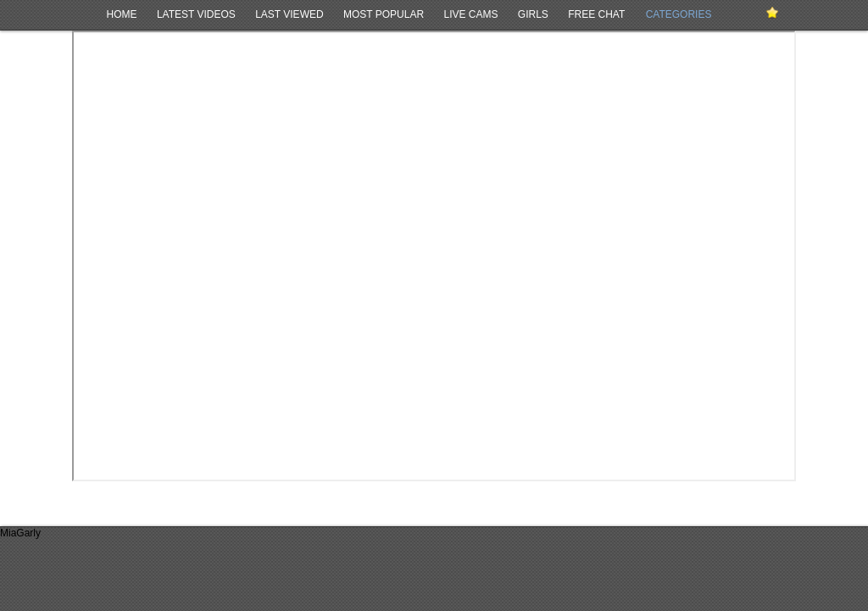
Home (122, 14)
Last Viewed (289, 14)
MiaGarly (20, 533)
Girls (533, 14)
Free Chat (596, 14)
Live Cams (470, 14)
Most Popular (384, 14)
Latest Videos (196, 14)
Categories (679, 14)
